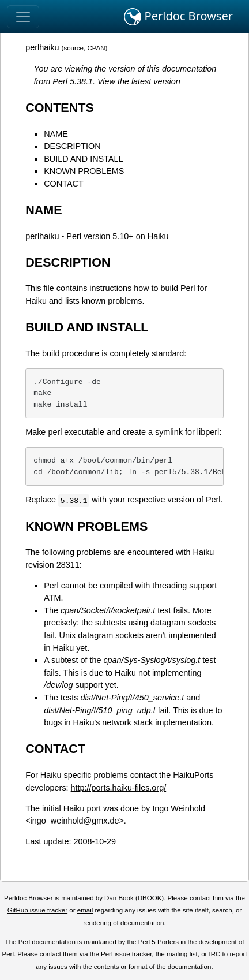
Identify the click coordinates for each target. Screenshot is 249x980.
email (85, 910)
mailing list (182, 954)
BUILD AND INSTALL (83, 159)
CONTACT (63, 184)
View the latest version (139, 81)
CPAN (96, 48)
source (73, 48)
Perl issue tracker (126, 954)
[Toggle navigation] (23, 17)
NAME (56, 134)
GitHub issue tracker (37, 910)
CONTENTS (60, 108)
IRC (215, 954)
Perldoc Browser (178, 17)
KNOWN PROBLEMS (84, 171)
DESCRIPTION (72, 146)
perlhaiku (42, 47)
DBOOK (150, 898)
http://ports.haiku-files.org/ (119, 788)
